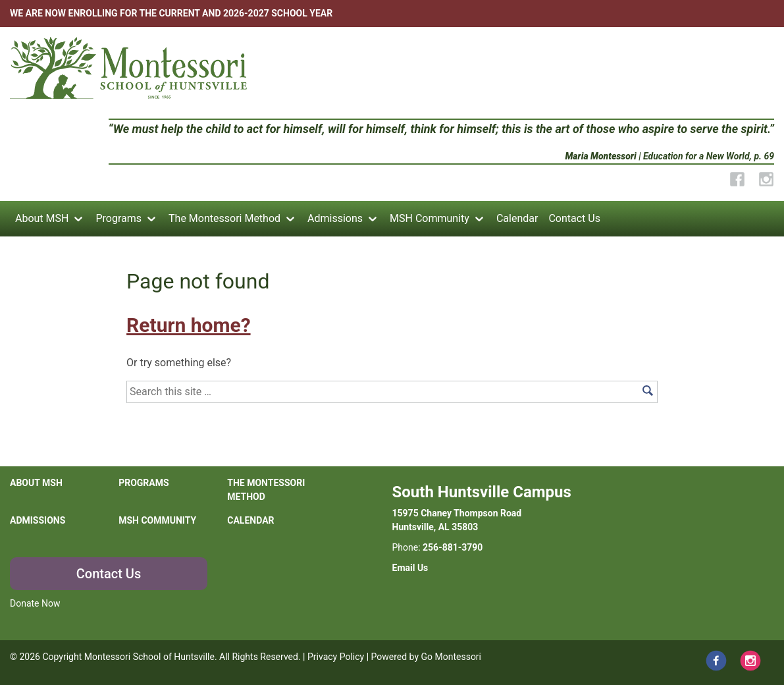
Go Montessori (452, 657)
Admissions (335, 218)
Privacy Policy (336, 657)
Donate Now (35, 603)
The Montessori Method (224, 218)
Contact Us (574, 218)
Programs (118, 218)
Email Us (410, 568)
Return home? (188, 325)
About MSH (42, 218)
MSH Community (430, 218)
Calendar (517, 218)
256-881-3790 (453, 547)
